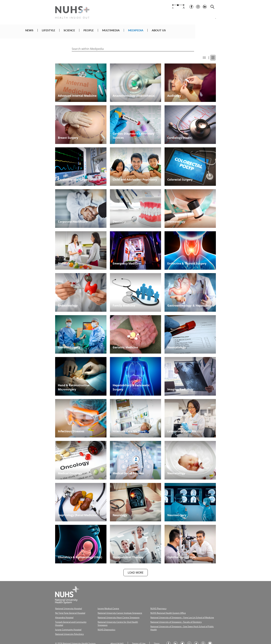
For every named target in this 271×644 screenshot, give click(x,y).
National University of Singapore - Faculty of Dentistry (166, 617)
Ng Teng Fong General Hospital (68, 609)
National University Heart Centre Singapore (113, 613)
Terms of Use (137, 634)
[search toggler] (212, 9)
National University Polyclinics (68, 625)
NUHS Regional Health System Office (159, 609)
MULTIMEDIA (149, 32)
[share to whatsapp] (188, 634)
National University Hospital (67, 605)
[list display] (204, 55)
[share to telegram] (195, 634)
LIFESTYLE (87, 32)
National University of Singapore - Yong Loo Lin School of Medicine (171, 613)
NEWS (67, 32)
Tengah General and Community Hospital (72, 617)
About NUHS (116, 634)
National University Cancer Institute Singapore (114, 609)
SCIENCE (107, 32)
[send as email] (202, 634)
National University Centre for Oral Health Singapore (117, 617)
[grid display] (213, 55)
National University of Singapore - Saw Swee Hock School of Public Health (174, 621)
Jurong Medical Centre (104, 605)
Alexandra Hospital (63, 613)
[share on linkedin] (174, 634)
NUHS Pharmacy (151, 605)
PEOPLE (127, 32)
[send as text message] (209, 634)
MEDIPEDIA (174, 32)
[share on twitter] (181, 634)
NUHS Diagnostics (102, 621)
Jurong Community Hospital (66, 621)
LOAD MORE (136, 570)
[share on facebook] (167, 634)
